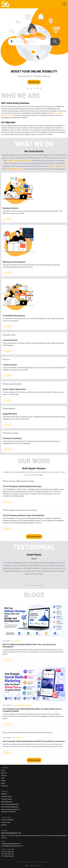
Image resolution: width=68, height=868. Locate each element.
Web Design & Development (10, 809)
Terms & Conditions (7, 820)
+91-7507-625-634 (7, 854)
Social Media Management (10, 807)
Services (4, 775)
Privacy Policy (6, 822)
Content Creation (6, 796)
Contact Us (5, 786)
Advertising (60, 166)
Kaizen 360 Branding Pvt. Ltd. (19, 161)
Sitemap (4, 825)
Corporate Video (6, 799)
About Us (4, 773)
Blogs (3, 783)
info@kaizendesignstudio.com (11, 844)
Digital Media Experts (15, 169)
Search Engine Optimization (10, 804)
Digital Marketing (7, 802)
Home (3, 770)
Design (52, 166)
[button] (28, 88)
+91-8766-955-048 (7, 856)
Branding (4, 794)
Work (3, 778)
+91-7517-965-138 (7, 852)
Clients (3, 781)
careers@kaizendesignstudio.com (12, 846)
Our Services (34, 82)
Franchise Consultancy (8, 812)
